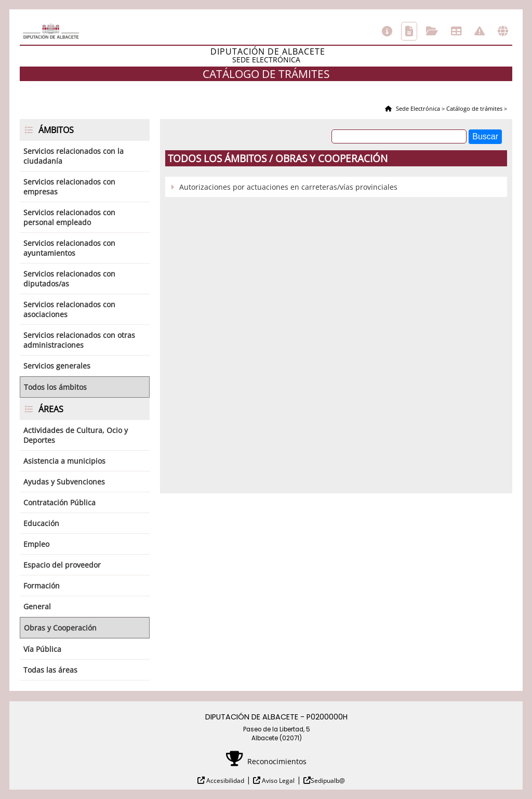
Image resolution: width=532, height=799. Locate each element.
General (37, 606)
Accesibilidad (224, 781)
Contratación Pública (59, 502)
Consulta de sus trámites (432, 31)
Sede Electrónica (417, 108)
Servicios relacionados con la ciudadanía (74, 156)
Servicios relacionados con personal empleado (69, 217)
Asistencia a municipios (64, 461)
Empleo (36, 544)
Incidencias (480, 31)
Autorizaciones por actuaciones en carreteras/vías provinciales (288, 187)
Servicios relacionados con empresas (69, 187)
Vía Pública (42, 649)
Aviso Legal (277, 781)
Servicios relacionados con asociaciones (69, 309)
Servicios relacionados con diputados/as (69, 279)
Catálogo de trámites (409, 31)
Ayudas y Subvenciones (64, 482)
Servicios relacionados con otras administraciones (79, 340)
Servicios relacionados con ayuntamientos (69, 248)
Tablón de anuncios (456, 31)
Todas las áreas (50, 670)
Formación (42, 586)
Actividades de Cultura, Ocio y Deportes (76, 435)
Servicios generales (57, 366)
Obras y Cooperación (60, 628)
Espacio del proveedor (62, 565)
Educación (41, 523)
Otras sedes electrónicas (503, 31)
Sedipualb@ (328, 781)
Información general (387, 31)
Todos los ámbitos (55, 387)
